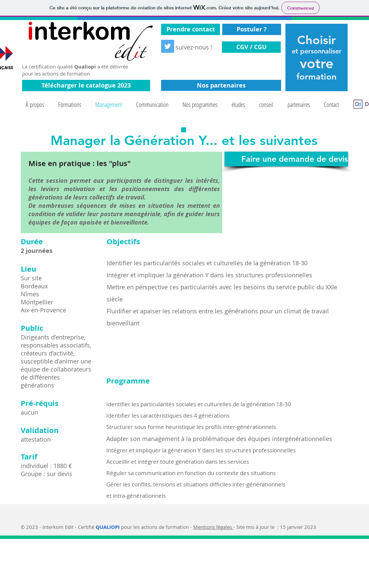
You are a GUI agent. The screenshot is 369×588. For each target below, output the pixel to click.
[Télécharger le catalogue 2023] (86, 86)
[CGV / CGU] (251, 47)
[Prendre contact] (191, 29)
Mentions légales (213, 527)
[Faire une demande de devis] (286, 159)
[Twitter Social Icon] (168, 46)
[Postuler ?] (252, 29)
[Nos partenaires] (221, 85)
